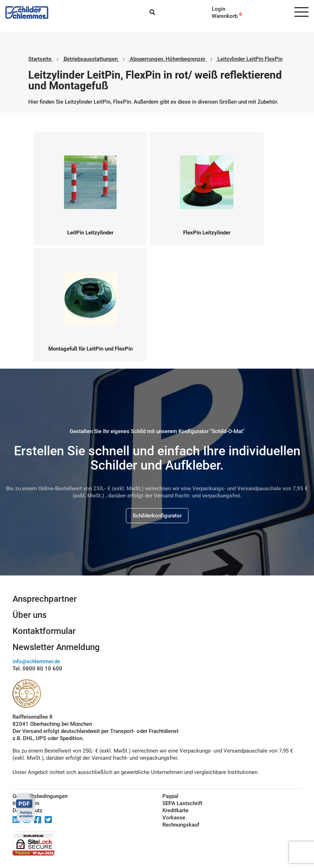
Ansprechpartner (45, 599)
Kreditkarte (175, 810)
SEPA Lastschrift (182, 803)
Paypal (170, 796)
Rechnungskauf (181, 825)
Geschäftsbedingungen (40, 796)
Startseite (40, 59)
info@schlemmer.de (36, 661)
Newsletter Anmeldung (56, 647)
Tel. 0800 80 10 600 (37, 669)
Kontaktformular (44, 631)
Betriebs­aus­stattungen (91, 59)
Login (219, 9)
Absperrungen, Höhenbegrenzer (168, 59)
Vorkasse (174, 818)
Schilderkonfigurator (157, 516)
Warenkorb (225, 16)
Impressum (26, 803)
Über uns (30, 615)
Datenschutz (28, 810)
